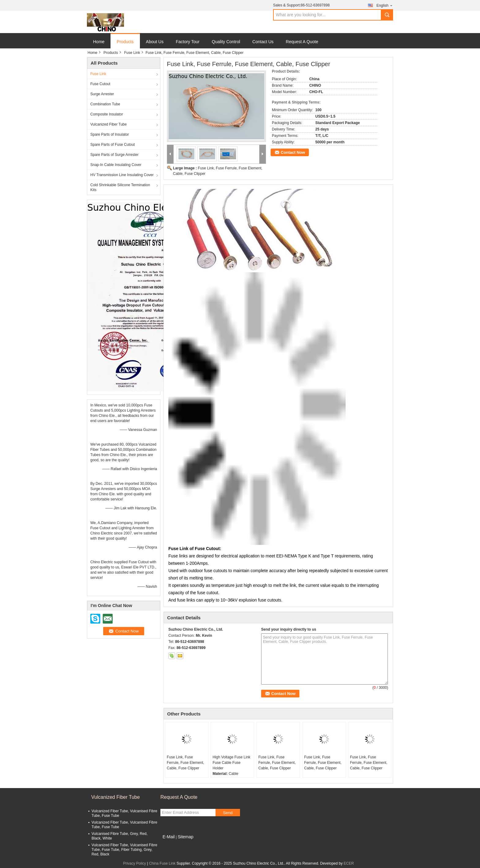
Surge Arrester (102, 94)
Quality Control (226, 42)
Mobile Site (171, 844)
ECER (349, 863)
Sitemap (185, 837)
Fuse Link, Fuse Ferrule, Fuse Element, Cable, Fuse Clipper (186, 763)
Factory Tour (188, 42)
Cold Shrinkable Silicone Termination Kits (120, 187)
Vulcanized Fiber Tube (109, 124)
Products (125, 42)
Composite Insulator (107, 114)
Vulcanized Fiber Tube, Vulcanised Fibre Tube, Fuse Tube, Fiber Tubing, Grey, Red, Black (124, 850)
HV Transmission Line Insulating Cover (122, 175)
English (385, 5)
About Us (155, 42)
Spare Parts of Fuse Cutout (112, 145)
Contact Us (263, 42)
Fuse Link (132, 53)
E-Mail (169, 837)
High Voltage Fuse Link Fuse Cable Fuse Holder (231, 763)
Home (99, 42)
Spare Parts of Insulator (110, 134)
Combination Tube (105, 104)
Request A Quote (302, 42)
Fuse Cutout (100, 84)
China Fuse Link (162, 863)
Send (228, 813)
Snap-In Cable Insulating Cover (116, 165)
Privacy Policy (135, 863)
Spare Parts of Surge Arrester (114, 155)
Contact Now (293, 152)
